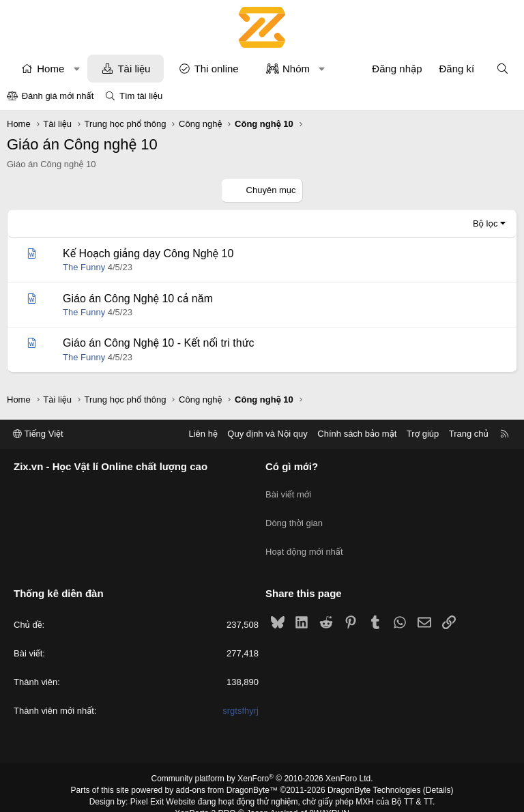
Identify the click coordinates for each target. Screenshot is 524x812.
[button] (77, 69)
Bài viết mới (288, 490)
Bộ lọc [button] (485, 223)
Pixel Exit (147, 784)
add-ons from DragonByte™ (227, 773)
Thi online (217, 69)
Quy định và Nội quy (267, 434)
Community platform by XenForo (262, 762)
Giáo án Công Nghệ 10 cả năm (138, 299)
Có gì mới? (292, 467)
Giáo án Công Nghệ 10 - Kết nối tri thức (159, 343)
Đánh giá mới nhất (58, 96)
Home (50, 69)
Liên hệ (203, 434)
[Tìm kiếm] (503, 69)
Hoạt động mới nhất (304, 539)
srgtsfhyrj (241, 694)
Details (438, 773)
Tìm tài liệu (141, 96)
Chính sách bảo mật (357, 434)
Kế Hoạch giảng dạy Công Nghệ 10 (148, 253)
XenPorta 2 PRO (205, 796)
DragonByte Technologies (374, 773)
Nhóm (296, 69)
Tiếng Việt (38, 434)
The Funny (84, 267)
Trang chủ (469, 434)
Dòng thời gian (294, 515)
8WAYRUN (329, 796)
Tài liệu (134, 69)
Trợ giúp (423, 434)
